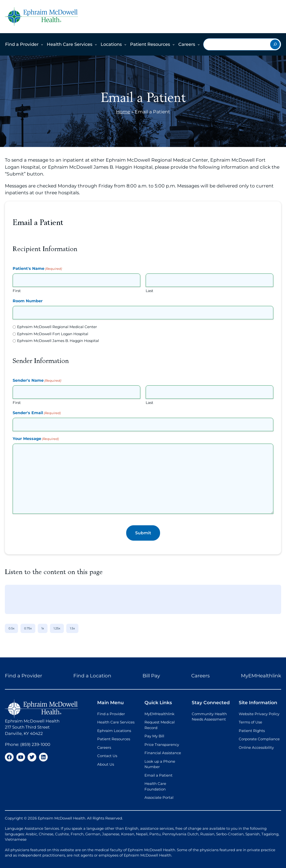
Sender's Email (37, 413)
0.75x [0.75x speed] (28, 628)
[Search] (275, 44)
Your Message (36, 439)
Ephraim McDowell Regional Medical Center (57, 327)
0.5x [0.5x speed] (11, 628)
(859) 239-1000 (35, 744)
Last (149, 291)
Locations (111, 44)
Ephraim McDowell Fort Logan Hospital (53, 334)
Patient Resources (150, 44)
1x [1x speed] (43, 628)
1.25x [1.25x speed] (57, 628)
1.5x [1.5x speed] (72, 628)
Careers (187, 44)
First (17, 291)
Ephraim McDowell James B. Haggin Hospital (58, 341)
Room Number (28, 301)
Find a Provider (22, 44)
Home (123, 112)
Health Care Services (70, 44)
